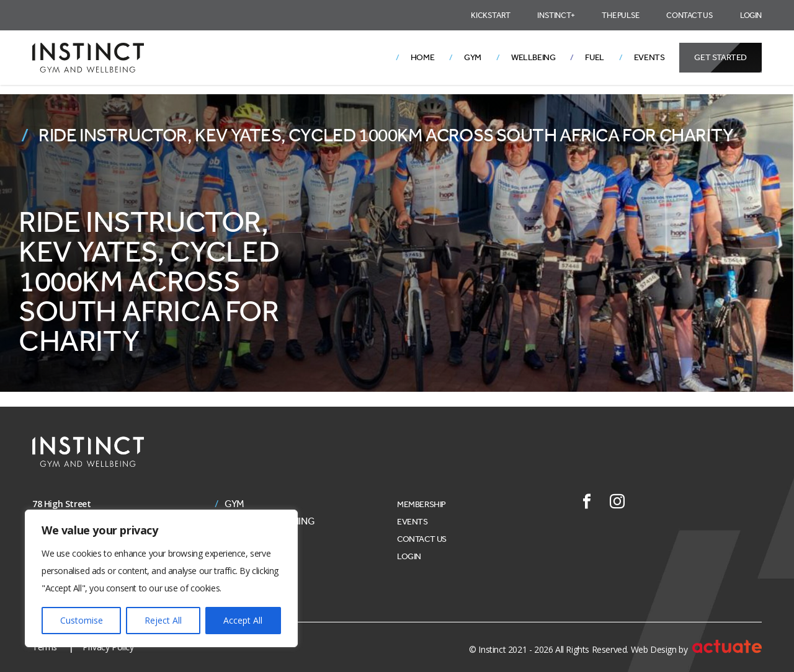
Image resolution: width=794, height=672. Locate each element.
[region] (161, 578)
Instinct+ (556, 15)
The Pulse (620, 15)
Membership (422, 504)
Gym (473, 57)
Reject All (163, 620)
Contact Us (689, 15)
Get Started (720, 57)
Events (649, 57)
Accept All (243, 620)
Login (751, 15)
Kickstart (490, 15)
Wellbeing (533, 57)
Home (422, 57)
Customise (82, 620)
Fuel (594, 57)
